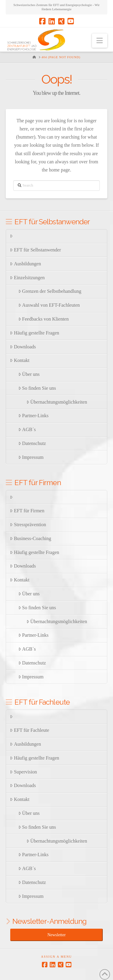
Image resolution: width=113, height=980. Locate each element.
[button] (100, 41)
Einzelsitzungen (27, 278)
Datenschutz (32, 443)
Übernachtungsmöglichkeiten (57, 402)
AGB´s (27, 429)
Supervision (23, 772)
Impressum (31, 457)
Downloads (23, 347)
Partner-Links (33, 416)
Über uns (29, 374)
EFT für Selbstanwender (35, 250)
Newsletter (56, 935)
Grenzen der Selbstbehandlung (50, 291)
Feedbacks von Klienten (44, 319)
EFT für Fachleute (30, 730)
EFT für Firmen (27, 511)
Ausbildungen (25, 264)
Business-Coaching (30, 538)
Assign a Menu (56, 957)
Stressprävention (28, 525)
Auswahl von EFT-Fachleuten (49, 305)
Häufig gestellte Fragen (35, 333)
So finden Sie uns (37, 388)
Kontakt (20, 360)
